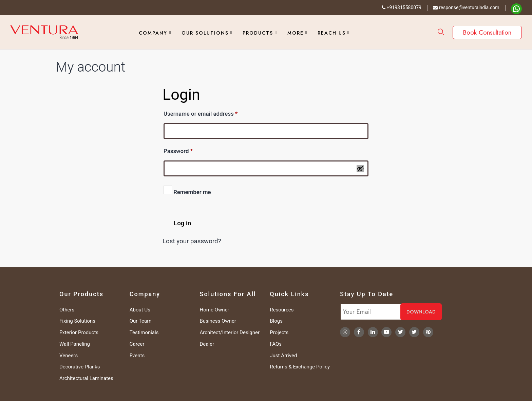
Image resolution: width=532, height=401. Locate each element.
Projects (279, 332)
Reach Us (332, 33)
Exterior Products (79, 332)
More (296, 33)
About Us (140, 310)
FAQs (276, 344)
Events (137, 356)
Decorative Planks (80, 367)
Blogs (276, 321)
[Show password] (360, 169)
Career (137, 344)
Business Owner (218, 321)
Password (189, 150)
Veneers (69, 356)
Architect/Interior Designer (230, 332)
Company (153, 33)
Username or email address (212, 113)
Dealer (207, 344)
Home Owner (215, 310)
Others (67, 310)
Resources (282, 310)
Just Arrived (283, 356)
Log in (182, 223)
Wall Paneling (75, 344)
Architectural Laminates (86, 378)
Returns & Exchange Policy (300, 367)
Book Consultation (487, 32)
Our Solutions (205, 33)
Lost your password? (192, 241)
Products (258, 33)
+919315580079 (402, 7)
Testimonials (144, 332)
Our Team (141, 321)
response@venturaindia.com (466, 7)
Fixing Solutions (77, 321)
